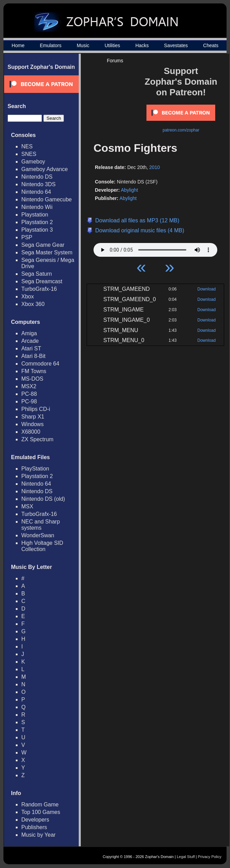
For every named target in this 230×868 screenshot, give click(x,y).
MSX (27, 506)
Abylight (129, 190)
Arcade (30, 341)
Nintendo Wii (37, 207)
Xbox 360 (33, 304)
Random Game (40, 805)
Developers (35, 820)
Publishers (34, 827)
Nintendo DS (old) (43, 499)
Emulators (51, 45)
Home (18, 45)
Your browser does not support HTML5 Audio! (155, 248)
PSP (27, 237)
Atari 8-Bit (33, 356)
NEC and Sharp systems (41, 525)
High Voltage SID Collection (42, 546)
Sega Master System (47, 252)
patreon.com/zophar (181, 130)
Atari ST (31, 348)
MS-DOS (32, 379)
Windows (32, 424)
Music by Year (39, 835)
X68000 (31, 432)
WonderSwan (38, 535)
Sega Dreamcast (42, 281)
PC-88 (29, 394)
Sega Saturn (37, 274)
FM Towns (34, 371)
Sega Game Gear (43, 245)
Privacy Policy (210, 857)
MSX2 (29, 386)
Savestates (176, 45)
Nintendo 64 (36, 192)
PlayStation (35, 469)
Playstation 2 (37, 222)
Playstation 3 (37, 230)
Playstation (35, 215)
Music (83, 45)
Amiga (29, 333)
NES (27, 146)
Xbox (28, 297)
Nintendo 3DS (39, 184)
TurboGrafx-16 (39, 289)
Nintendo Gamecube (47, 199)
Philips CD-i (36, 409)
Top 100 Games (41, 812)
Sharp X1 (33, 417)
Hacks (142, 45)
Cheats (211, 45)
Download (206, 289)
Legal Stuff (186, 857)
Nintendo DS (37, 177)
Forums (115, 61)
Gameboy (33, 162)
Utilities (112, 45)
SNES (29, 154)
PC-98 (29, 401)
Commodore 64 (40, 364)
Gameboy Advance (45, 169)
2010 (155, 167)
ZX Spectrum (37, 439)
